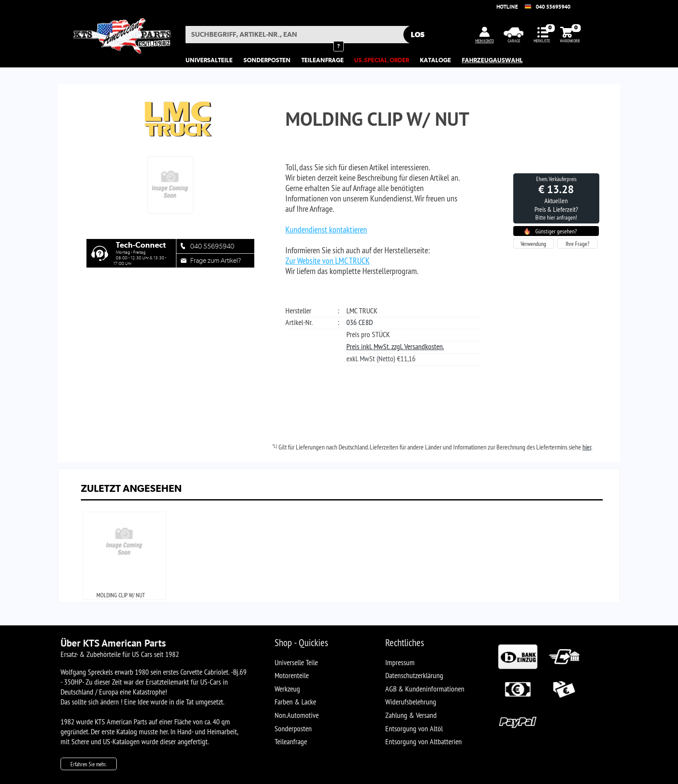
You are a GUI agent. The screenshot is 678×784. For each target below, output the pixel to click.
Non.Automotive (297, 715)
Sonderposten (293, 728)
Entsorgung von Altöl (414, 728)
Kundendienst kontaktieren (326, 229)
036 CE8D (360, 322)
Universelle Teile (296, 662)
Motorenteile (292, 675)
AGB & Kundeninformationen (425, 689)
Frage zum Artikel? (216, 260)
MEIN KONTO (485, 41)
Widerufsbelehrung (411, 702)
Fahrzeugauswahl (492, 60)
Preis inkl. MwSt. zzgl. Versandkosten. (395, 346)
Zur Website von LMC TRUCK (328, 261)
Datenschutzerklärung (414, 675)
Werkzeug (287, 689)
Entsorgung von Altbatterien (424, 741)
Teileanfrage (291, 741)
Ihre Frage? (577, 244)
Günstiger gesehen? (556, 231)
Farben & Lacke (295, 702)
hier (587, 447)
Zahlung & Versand (411, 715)
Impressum (400, 662)
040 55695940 (553, 7)
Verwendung (533, 244)
